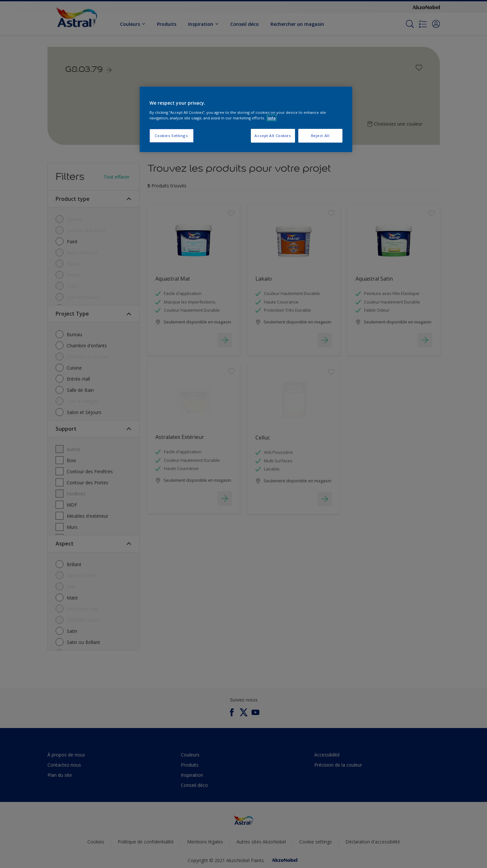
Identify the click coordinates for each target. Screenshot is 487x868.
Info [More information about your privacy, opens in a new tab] (272, 118)
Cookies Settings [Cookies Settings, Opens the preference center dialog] (171, 136)
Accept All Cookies (273, 136)
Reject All (320, 136)
